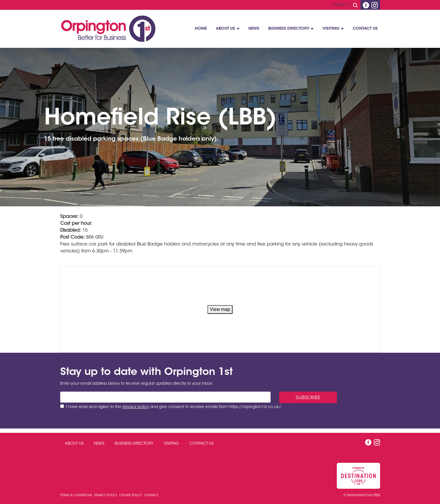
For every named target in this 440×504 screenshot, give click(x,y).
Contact (340, 5)
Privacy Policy (106, 495)
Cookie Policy (131, 495)
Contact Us (365, 29)
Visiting (331, 29)
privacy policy (136, 407)
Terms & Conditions (77, 495)
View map (220, 309)
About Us (225, 29)
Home (201, 29)
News (254, 29)
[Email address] (165, 397)
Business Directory (289, 29)
